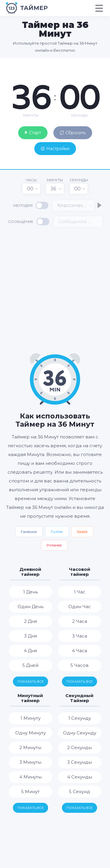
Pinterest (54, 545)
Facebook (29, 532)
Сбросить (73, 133)
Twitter (57, 532)
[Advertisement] (55, 289)
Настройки (55, 149)
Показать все (31, 682)
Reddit (82, 532)
